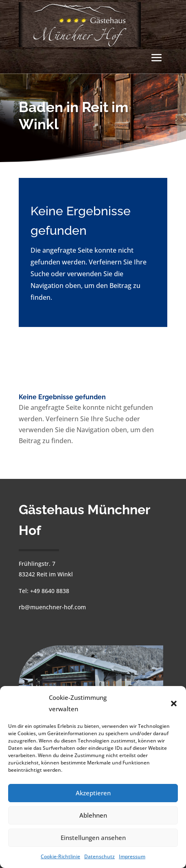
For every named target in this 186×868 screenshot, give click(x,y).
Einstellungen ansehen (93, 838)
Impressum (132, 856)
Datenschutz (100, 856)
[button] (174, 703)
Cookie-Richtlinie (60, 856)
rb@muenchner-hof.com (52, 607)
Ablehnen (93, 815)
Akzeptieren (93, 793)
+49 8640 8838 (50, 591)
